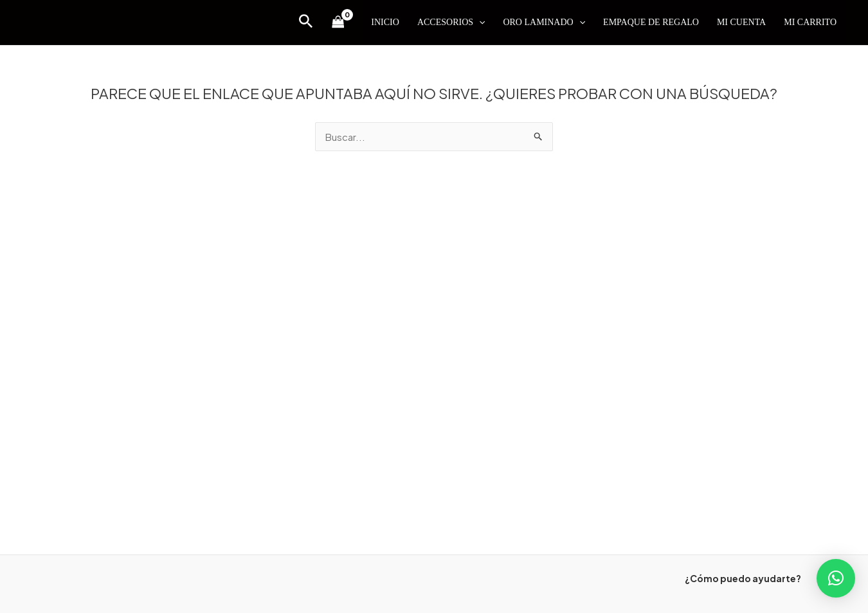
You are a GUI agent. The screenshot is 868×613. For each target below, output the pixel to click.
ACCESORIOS (451, 23)
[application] (479, 23)
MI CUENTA (741, 22)
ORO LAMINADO (544, 23)
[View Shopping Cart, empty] (338, 23)
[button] (836, 578)
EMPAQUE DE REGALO (651, 22)
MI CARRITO (810, 22)
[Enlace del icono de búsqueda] (306, 23)
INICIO (385, 22)
